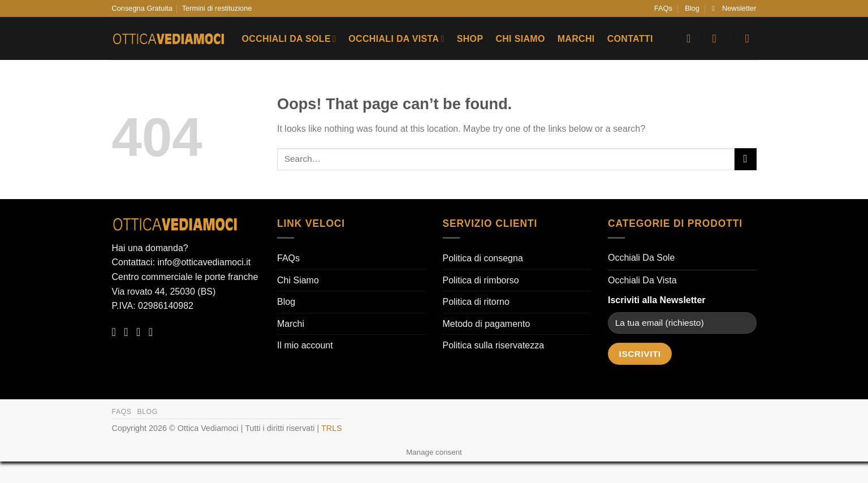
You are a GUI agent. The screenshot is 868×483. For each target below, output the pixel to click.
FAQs (663, 8)
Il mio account (305, 345)
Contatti (630, 39)
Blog (692, 8)
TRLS (332, 428)
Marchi (576, 39)
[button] (734, 8)
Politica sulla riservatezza (494, 345)
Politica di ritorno (476, 302)
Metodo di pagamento (487, 324)
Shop (470, 39)
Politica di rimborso (481, 280)
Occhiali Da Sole (289, 39)
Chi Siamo (520, 39)
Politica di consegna (483, 258)
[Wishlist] (689, 38)
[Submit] (746, 159)
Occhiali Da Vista (396, 39)
